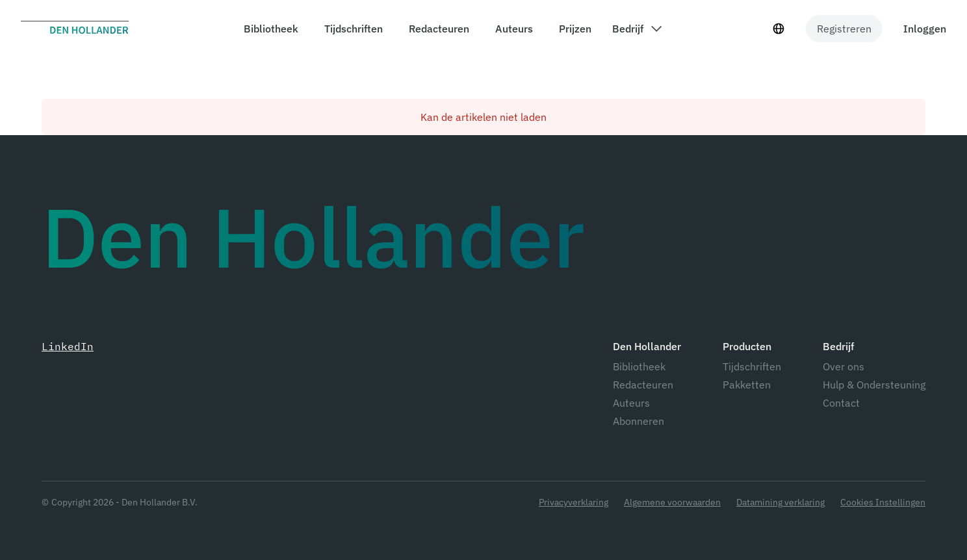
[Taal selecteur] (779, 29)
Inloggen (925, 29)
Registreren (844, 29)
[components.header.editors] (436, 29)
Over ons (844, 366)
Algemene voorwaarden (672, 503)
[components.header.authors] (511, 29)
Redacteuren (643, 385)
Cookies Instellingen (883, 503)
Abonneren (638, 421)
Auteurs (631, 403)
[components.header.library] (268, 29)
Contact (841, 403)
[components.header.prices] (573, 29)
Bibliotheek (639, 366)
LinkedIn (68, 346)
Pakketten (747, 385)
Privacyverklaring (574, 503)
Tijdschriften (752, 366)
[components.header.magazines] (351, 29)
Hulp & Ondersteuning (874, 385)
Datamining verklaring (780, 503)
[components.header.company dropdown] (637, 29)
